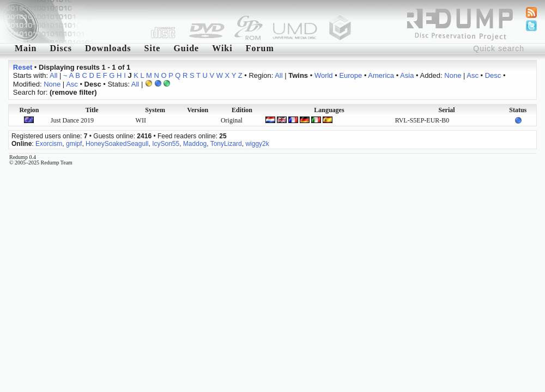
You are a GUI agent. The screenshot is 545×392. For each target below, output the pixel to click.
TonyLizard (226, 144)
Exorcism (49, 144)
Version (198, 110)
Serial (447, 110)
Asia (407, 75)
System (155, 110)
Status (518, 110)
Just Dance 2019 (72, 120)
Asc (473, 75)
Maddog (195, 144)
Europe (350, 75)
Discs (61, 48)
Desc (493, 75)
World (324, 75)
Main (26, 48)
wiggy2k (257, 144)
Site (153, 48)
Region (29, 110)
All (53, 75)
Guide (186, 48)
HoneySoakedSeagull (117, 144)
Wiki (222, 48)
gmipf (74, 144)
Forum (260, 48)
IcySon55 (166, 144)
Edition (242, 110)
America (381, 75)
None (453, 75)
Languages (329, 110)
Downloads (108, 48)
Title (92, 110)
